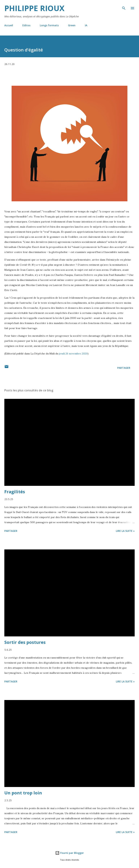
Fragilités (15, 492)
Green (72, 25)
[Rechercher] (124, 7)
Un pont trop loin (23, 793)
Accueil (9, 25)
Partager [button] (124, 368)
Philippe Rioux (34, 8)
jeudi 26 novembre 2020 (73, 354)
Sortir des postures (25, 642)
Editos (26, 25)
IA (86, 25)
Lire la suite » (125, 531)
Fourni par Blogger (69, 853)
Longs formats (49, 25)
